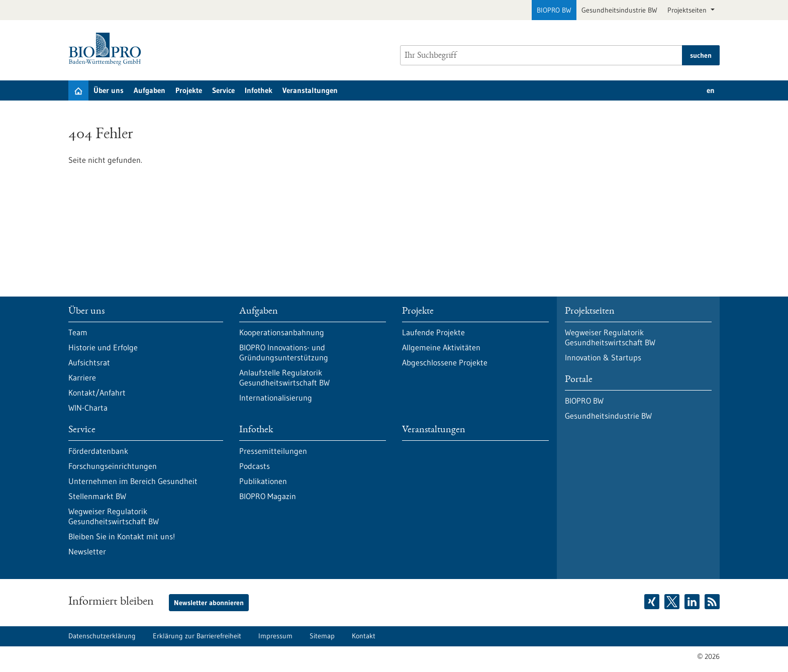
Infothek (259, 90)
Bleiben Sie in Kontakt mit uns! (122, 536)
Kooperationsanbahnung (282, 332)
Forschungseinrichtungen (113, 466)
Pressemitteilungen (273, 451)
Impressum (275, 636)
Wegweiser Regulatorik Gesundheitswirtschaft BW (114, 516)
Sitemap (322, 636)
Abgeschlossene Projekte (445, 362)
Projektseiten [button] (688, 10)
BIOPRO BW (554, 10)
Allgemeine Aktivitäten (441, 347)
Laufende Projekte (433, 332)
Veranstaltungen (310, 90)
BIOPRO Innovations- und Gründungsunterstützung (284, 352)
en (711, 90)
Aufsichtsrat (89, 362)
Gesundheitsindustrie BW (619, 10)
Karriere (82, 377)
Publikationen (263, 481)
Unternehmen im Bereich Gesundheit (133, 481)
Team (78, 332)
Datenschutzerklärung (102, 636)
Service (223, 90)
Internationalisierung (276, 398)
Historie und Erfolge (103, 347)
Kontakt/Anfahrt (97, 393)
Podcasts (255, 466)
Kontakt (364, 636)
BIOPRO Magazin (268, 496)
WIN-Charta (88, 408)
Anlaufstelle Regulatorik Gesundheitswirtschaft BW (284, 377)
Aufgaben (150, 90)
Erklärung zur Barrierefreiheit (197, 636)
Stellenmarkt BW (97, 496)
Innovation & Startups (603, 357)
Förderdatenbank (98, 451)
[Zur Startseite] (107, 49)
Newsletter (87, 551)
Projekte (189, 90)
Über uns (109, 90)
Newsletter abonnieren (209, 603)
